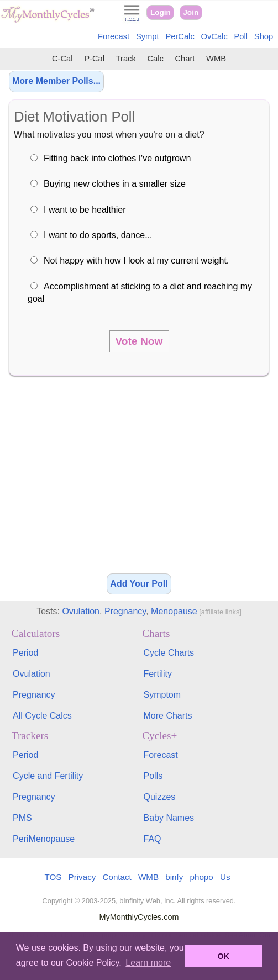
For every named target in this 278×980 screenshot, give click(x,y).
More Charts (168, 716)
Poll (241, 36)
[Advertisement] (139, 478)
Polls (153, 776)
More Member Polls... (56, 81)
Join (191, 12)
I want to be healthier (85, 210)
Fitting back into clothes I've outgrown (117, 158)
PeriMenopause (44, 839)
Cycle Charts (169, 653)
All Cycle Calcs (42, 716)
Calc (155, 59)
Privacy (82, 877)
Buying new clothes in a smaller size (115, 184)
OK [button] (223, 956)
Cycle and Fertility (48, 776)
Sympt (148, 36)
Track (126, 59)
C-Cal (62, 59)
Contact (117, 877)
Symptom (162, 695)
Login (161, 12)
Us (225, 877)
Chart (185, 59)
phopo (202, 877)
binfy (174, 877)
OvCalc (214, 36)
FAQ (153, 839)
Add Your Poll (139, 584)
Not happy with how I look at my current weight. (136, 260)
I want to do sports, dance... (98, 235)
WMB (216, 59)
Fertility (158, 674)
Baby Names (169, 818)
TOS (53, 877)
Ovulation (81, 611)
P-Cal (94, 59)
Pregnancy (125, 611)
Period (25, 653)
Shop (264, 36)
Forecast (114, 36)
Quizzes (160, 797)
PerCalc (180, 36)
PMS (22, 818)
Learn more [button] (148, 963)
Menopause (174, 611)
